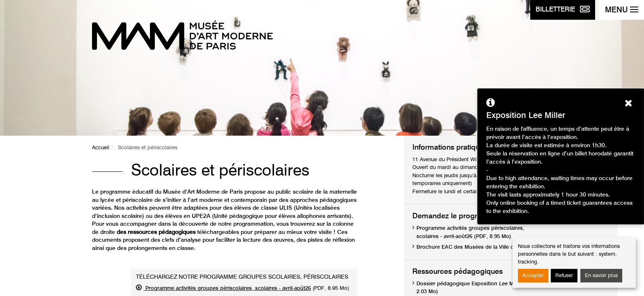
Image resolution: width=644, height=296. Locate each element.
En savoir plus (601, 276)
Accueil (101, 148)
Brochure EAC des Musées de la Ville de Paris (474, 247)
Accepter (533, 276)
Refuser (564, 276)
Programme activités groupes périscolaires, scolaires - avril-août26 (227, 288)
